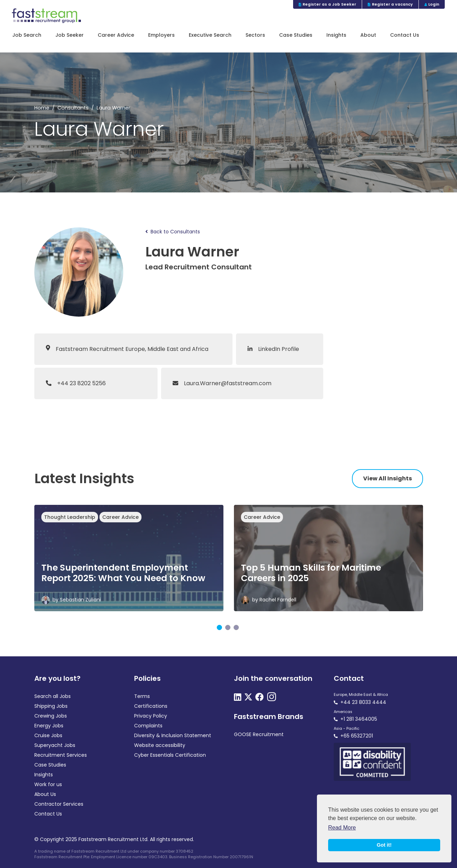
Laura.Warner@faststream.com (222, 383)
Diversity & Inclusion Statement (173, 735)
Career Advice (116, 35)
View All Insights (387, 478)
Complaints (148, 726)
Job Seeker (70, 35)
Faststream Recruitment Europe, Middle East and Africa (132, 349)
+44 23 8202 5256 (76, 383)
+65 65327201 (357, 736)
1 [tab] (219, 627)
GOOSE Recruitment (259, 734)
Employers (161, 35)
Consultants (73, 108)
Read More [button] (342, 828)
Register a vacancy (390, 4)
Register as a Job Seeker (328, 4)
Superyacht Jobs (55, 745)
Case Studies (296, 35)
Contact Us (405, 35)
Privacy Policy (151, 716)
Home (42, 108)
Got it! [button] (384, 845)
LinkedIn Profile (273, 349)
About (368, 35)
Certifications (151, 706)
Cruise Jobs (48, 735)
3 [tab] (236, 627)
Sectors (255, 35)
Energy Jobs (49, 726)
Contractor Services (59, 804)
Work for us (48, 784)
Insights (336, 35)
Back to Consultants (173, 232)
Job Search (27, 35)
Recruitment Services (61, 755)
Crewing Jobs (51, 716)
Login (432, 4)
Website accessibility (160, 745)
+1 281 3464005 (359, 719)
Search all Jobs (53, 696)
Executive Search (210, 35)
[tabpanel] (129, 558)
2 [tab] (228, 627)
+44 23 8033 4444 (363, 702)
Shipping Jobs (51, 706)
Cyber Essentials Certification (170, 755)
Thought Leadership (70, 517)
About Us (45, 794)
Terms (142, 696)
